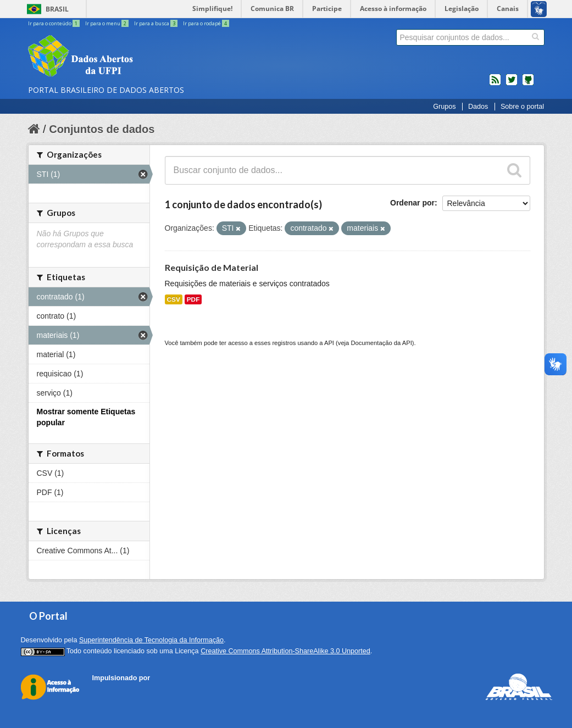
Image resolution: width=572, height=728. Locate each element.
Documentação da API (381, 343)
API (329, 343)
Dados (478, 107)
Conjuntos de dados (102, 129)
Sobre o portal (522, 107)
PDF (193, 299)
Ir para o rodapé (206, 23)
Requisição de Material (212, 267)
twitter (512, 84)
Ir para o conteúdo (54, 23)
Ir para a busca (156, 23)
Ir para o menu (107, 23)
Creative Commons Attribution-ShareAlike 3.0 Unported (285, 651)
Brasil (57, 9)
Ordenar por (412, 203)
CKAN (111, 690)
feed (495, 84)
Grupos (444, 107)
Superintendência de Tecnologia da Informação (151, 640)
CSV (174, 299)
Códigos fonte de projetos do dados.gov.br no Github (528, 84)
